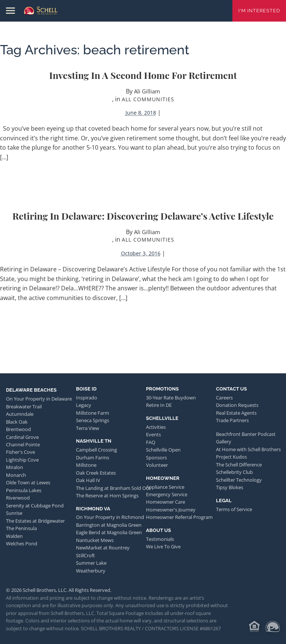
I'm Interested (259, 11)
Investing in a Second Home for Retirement (143, 75)
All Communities (148, 99)
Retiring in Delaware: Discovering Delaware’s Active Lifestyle (143, 216)
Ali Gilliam (147, 91)
